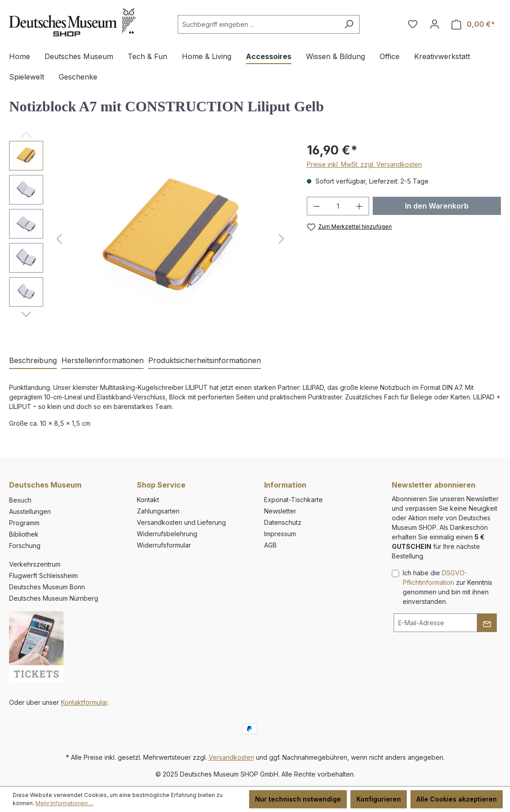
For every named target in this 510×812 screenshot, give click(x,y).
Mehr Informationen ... (64, 803)
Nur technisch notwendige (298, 799)
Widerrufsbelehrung (167, 534)
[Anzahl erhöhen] (360, 206)
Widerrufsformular (164, 545)
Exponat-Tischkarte (293, 500)
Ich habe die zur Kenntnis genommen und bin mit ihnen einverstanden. (447, 587)
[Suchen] (349, 24)
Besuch (20, 500)
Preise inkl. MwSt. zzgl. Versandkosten (364, 164)
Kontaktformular (84, 702)
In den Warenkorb (437, 206)
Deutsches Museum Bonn (47, 587)
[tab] (33, 361)
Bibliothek (24, 534)
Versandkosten (231, 757)
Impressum (280, 534)
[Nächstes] (281, 239)
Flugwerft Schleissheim (43, 575)
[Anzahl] (338, 206)
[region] (149, 239)
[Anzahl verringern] (316, 206)
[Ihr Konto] (435, 24)
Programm (24, 523)
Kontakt (148, 500)
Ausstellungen (30, 511)
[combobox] (258, 24)
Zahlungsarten (158, 511)
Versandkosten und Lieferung (181, 522)
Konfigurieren (379, 799)
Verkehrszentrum (35, 564)
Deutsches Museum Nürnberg (54, 598)
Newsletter (280, 511)
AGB (270, 545)
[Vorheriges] (59, 239)
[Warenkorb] (473, 24)
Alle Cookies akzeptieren (457, 799)
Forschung (25, 545)
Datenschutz (283, 522)
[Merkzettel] (413, 24)
